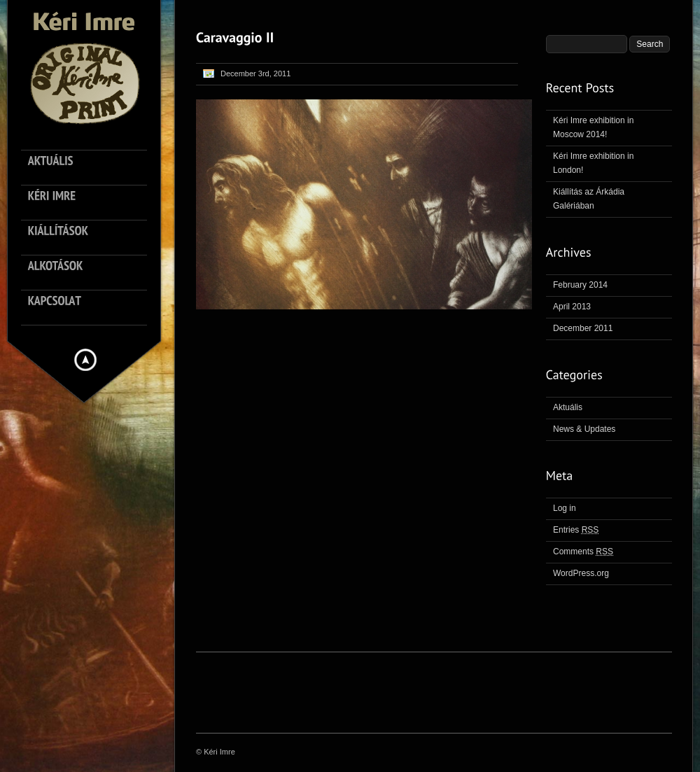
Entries (576, 530)
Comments (583, 552)
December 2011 (583, 328)
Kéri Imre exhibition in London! (593, 163)
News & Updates (584, 429)
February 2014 (580, 285)
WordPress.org (581, 573)
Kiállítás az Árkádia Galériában (589, 199)
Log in (565, 508)
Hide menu (85, 360)
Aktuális (568, 407)
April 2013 (572, 307)
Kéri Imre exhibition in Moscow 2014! (593, 127)
